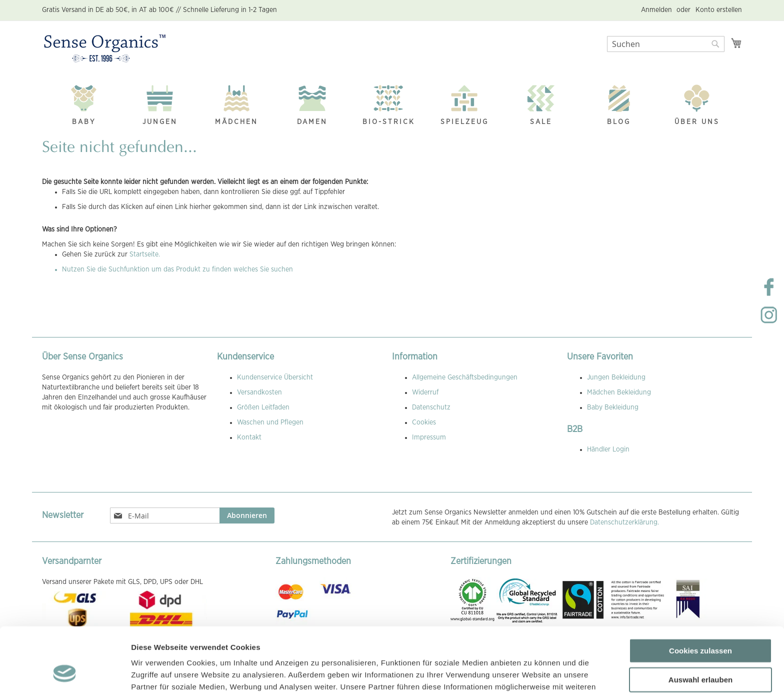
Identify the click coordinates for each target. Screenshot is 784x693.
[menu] (392, 103)
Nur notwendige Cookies (700, 650)
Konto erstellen (719, 10)
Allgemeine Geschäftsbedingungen (465, 377)
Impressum (429, 437)
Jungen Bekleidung (616, 377)
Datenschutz (431, 407)
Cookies (424, 422)
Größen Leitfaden (263, 407)
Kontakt (249, 437)
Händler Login (608, 449)
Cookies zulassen (700, 593)
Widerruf (425, 392)
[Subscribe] (247, 515)
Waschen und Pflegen (270, 422)
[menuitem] (84, 102)
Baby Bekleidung (613, 407)
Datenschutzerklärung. (624, 522)
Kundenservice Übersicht (275, 377)
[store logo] (105, 49)
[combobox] (666, 44)
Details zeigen (532, 673)
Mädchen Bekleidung (619, 392)
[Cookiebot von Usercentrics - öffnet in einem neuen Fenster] (65, 673)
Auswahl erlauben (700, 622)
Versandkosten (259, 392)
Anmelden (656, 10)
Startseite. (145, 254)
